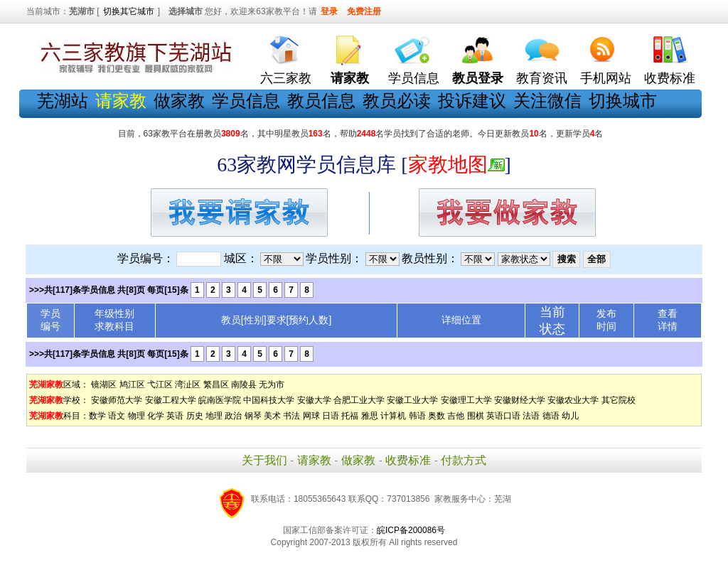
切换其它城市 (129, 11)
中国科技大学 (269, 400)
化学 (156, 416)
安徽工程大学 (171, 400)
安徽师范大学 (117, 400)
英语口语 (503, 416)
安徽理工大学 (466, 400)
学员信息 (414, 78)
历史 (195, 416)
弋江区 (160, 385)
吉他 (456, 416)
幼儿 (570, 416)
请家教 (314, 460)
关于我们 (264, 460)
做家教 (179, 101)
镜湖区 (104, 385)
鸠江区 (132, 385)
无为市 (272, 385)
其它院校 (619, 400)
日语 (331, 416)
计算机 (393, 416)
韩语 (417, 416)
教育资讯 (542, 78)
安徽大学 (314, 400)
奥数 (437, 416)
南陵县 (244, 385)
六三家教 (286, 78)
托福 (350, 416)
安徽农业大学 (573, 400)
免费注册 (364, 11)
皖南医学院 (220, 400)
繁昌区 (216, 385)
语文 (117, 416)
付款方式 (464, 460)
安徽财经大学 (520, 400)
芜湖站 (63, 101)
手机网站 (606, 78)
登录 (329, 11)
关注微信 (547, 101)
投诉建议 (472, 101)
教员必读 (397, 101)
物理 (136, 416)
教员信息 (321, 101)
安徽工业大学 (412, 400)
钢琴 (253, 416)
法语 (531, 416)
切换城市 (623, 101)
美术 (272, 416)
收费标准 (670, 78)
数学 (97, 416)
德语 (551, 416)
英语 (175, 416)
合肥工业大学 (359, 400)
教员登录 (478, 78)
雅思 (370, 416)
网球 (311, 416)
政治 (233, 416)
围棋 (476, 416)
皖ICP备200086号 (411, 530)
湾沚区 (188, 385)
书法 (291, 416)
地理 (214, 416)
